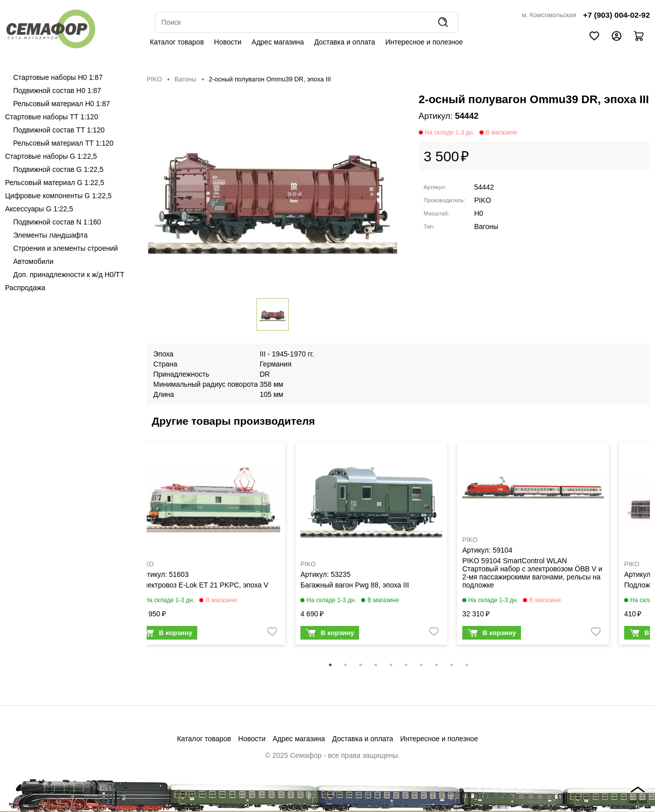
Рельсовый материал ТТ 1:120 (63, 143)
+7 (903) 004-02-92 (617, 15)
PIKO (154, 79)
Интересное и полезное (424, 42)
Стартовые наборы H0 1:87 (58, 77)
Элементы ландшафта (50, 235)
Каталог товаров (177, 42)
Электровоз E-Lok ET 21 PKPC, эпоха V (204, 585)
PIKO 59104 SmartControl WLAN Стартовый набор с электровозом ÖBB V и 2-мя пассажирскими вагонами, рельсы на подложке (532, 573)
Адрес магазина (278, 42)
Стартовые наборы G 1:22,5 (51, 156)
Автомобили (33, 261)
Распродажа (25, 288)
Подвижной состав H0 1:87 (57, 91)
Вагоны (185, 79)
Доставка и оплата (345, 42)
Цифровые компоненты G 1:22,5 (58, 196)
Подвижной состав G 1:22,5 (58, 169)
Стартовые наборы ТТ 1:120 (52, 117)
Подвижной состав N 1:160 (57, 222)
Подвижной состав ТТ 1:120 (59, 130)
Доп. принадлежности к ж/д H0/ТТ (69, 275)
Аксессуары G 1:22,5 (39, 209)
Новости (228, 42)
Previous (139, 550)
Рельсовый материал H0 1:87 (61, 104)
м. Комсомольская (549, 15)
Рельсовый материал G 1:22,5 (55, 183)
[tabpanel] (209, 546)
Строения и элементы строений (65, 248)
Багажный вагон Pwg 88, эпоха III (355, 585)
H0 (479, 213)
